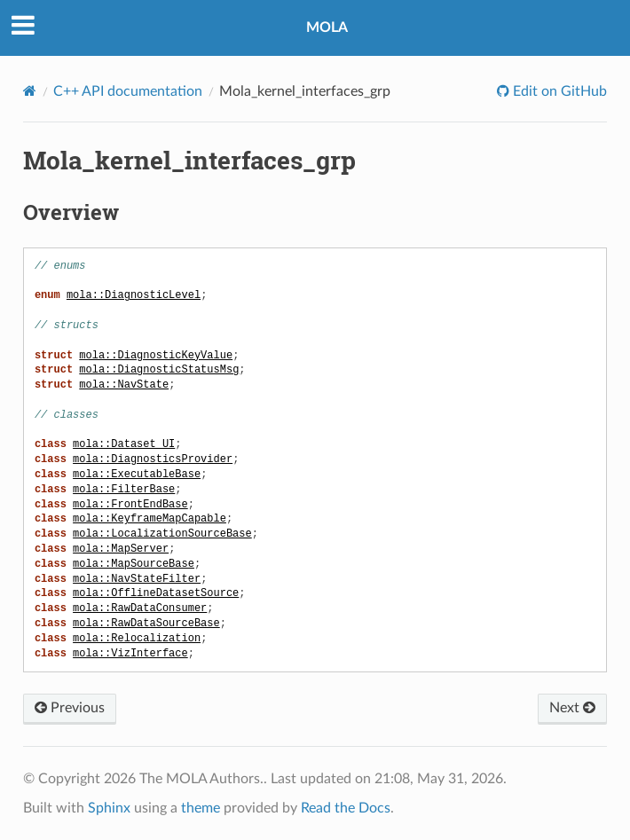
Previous (70, 708)
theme (201, 808)
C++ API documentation (128, 91)
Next (572, 708)
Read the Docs (346, 808)
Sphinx (109, 808)
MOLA (327, 27)
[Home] (30, 91)
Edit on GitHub (558, 91)
